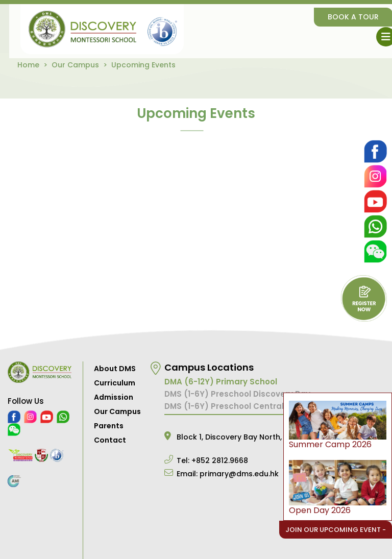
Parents (109, 426)
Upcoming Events (143, 65)
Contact (110, 440)
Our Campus (75, 65)
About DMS (115, 369)
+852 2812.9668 (220, 460)
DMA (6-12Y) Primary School (221, 382)
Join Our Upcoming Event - (336, 530)
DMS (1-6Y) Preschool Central (224, 406)
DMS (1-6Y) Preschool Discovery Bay (237, 394)
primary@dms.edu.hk (239, 474)
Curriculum (115, 383)
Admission (114, 397)
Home (28, 65)
